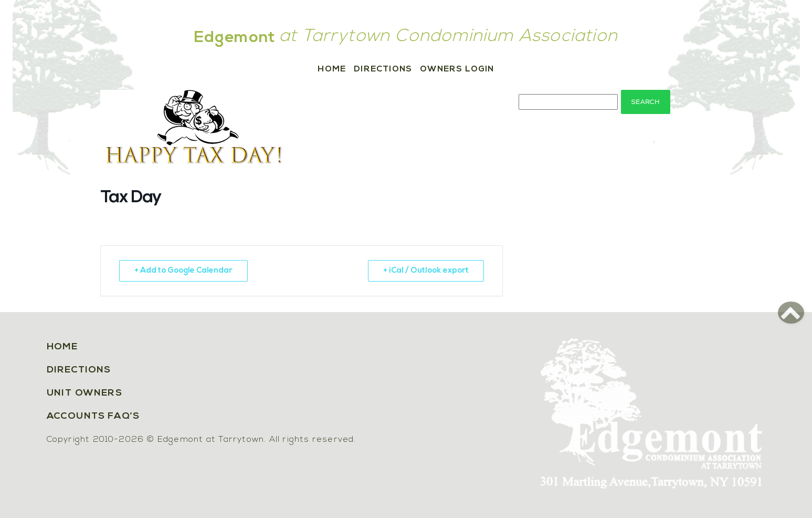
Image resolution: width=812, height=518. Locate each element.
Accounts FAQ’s (93, 416)
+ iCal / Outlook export (426, 271)
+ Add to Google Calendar (183, 271)
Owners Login (457, 69)
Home (332, 69)
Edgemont (235, 38)
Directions (383, 69)
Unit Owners (85, 393)
